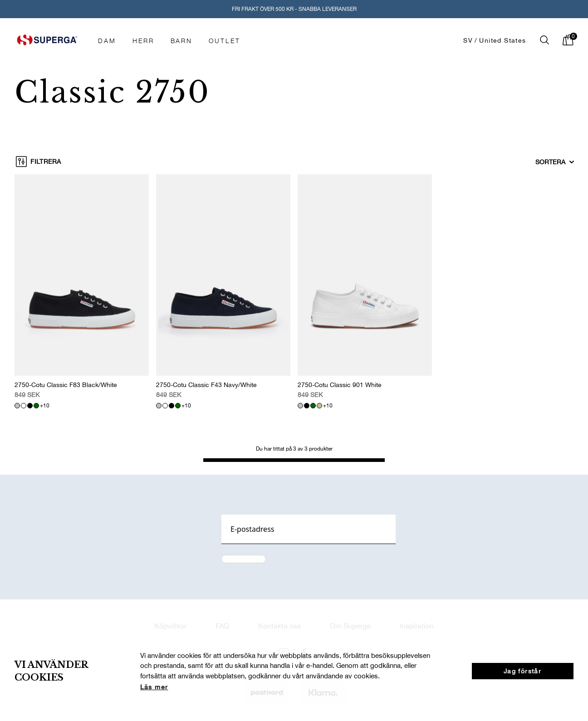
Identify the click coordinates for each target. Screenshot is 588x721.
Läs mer (154, 687)
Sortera (555, 162)
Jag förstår (522, 671)
